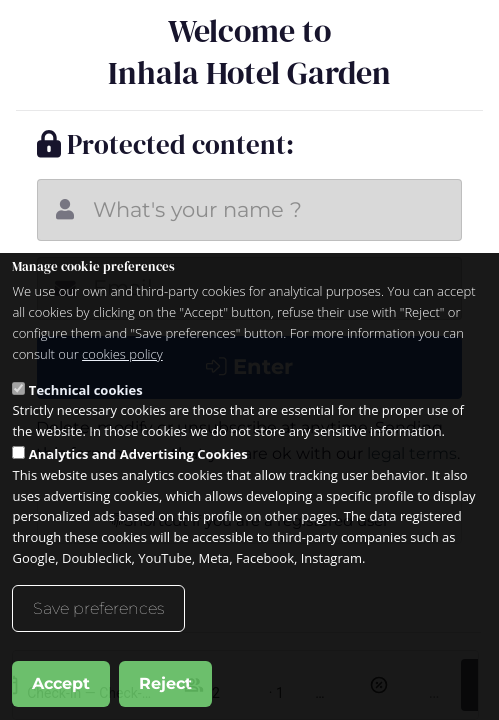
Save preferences (98, 608)
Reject (165, 683)
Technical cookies (86, 390)
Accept (61, 683)
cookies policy (122, 354)
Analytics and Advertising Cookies (138, 454)
